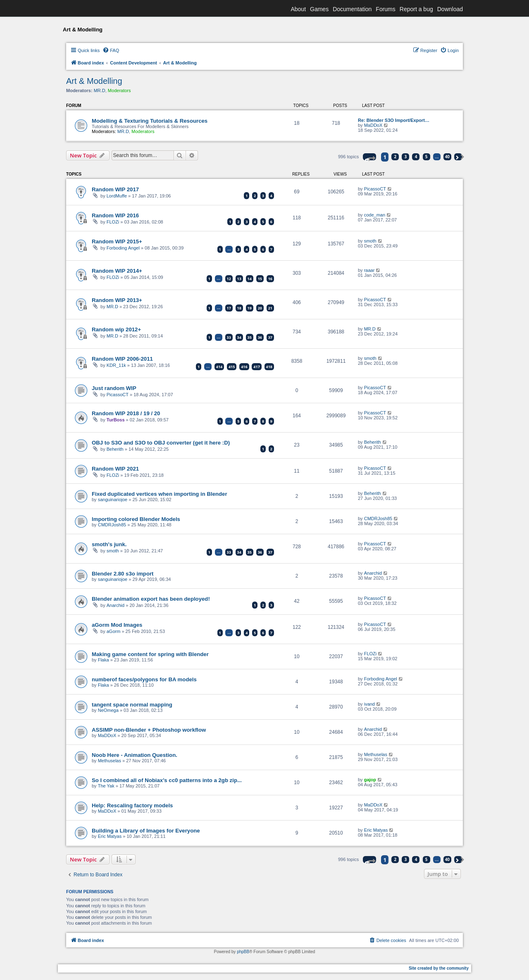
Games (319, 9)
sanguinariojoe (113, 500)
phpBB (243, 952)
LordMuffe (117, 196)
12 (229, 279)
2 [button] (396, 157)
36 (260, 337)
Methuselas (110, 761)
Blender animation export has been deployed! (151, 599)
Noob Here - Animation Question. (135, 755)
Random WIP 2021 (115, 469)
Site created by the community (439, 968)
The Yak (106, 786)
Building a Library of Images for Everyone (146, 831)
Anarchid (373, 573)
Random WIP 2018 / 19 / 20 (126, 413)
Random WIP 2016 (115, 215)
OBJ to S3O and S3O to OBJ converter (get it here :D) (161, 443)
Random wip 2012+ (116, 329)
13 (239, 279)
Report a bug (416, 9)
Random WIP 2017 (115, 189)
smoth (370, 241)
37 (270, 337)
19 (250, 308)
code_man (375, 215)
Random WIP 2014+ (117, 271)
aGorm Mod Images (117, 625)
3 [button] (406, 157)
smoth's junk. (109, 544)
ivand (369, 704)
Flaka (104, 660)
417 (256, 367)
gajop (370, 780)
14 (250, 279)
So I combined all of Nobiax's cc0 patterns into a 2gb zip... (167, 780)
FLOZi (113, 222)
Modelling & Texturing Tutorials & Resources (150, 121)
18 (239, 308)
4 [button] (416, 157)
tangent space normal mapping (132, 705)
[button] (369, 157)
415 (232, 367)
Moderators (119, 90)
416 (244, 367)
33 (229, 337)
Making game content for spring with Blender (150, 654)
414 (219, 367)
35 (250, 337)
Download (450, 9)
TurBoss (116, 420)
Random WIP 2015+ (117, 241)
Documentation (352, 9)
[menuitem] (111, 50)
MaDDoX (373, 125)
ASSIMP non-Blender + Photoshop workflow (149, 730)
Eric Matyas (110, 836)
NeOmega (108, 710)
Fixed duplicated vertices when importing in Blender (160, 494)
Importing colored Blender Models (136, 519)
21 (270, 308)
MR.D (100, 90)
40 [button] (447, 157)
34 (239, 337)
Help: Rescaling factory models (132, 805)
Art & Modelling (94, 81)
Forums (385, 9)
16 (270, 279)
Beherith (115, 449)
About (298, 9)
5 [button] (427, 157)
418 (269, 367)
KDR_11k (116, 365)
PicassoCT (375, 189)
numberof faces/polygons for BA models (144, 679)
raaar (369, 270)
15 (260, 279)
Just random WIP (114, 388)
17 (229, 308)
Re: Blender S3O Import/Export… (394, 120)
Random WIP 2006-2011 (122, 359)
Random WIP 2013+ (117, 300)
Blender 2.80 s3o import (123, 574)
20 (260, 308)
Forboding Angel (123, 248)
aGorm (114, 631)
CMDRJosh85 (112, 525)
